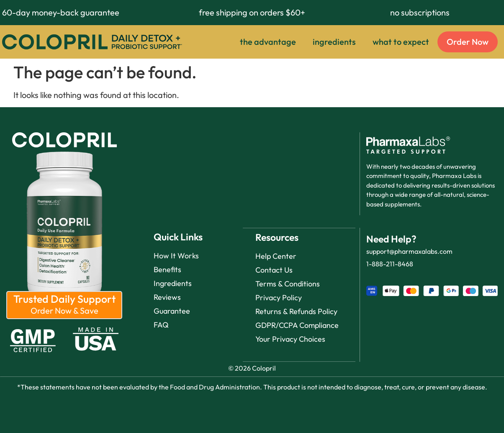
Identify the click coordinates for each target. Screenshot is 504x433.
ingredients (334, 42)
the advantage (268, 42)
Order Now (468, 42)
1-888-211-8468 (390, 264)
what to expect (401, 42)
